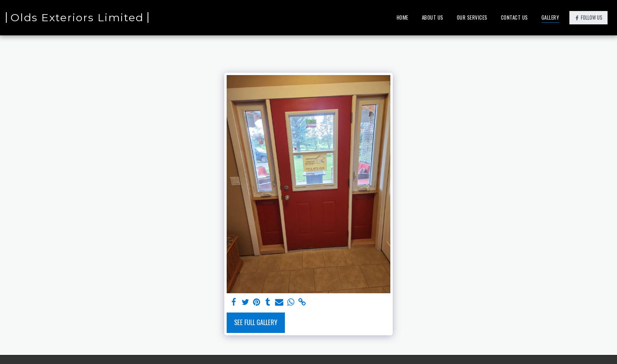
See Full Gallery (256, 322)
